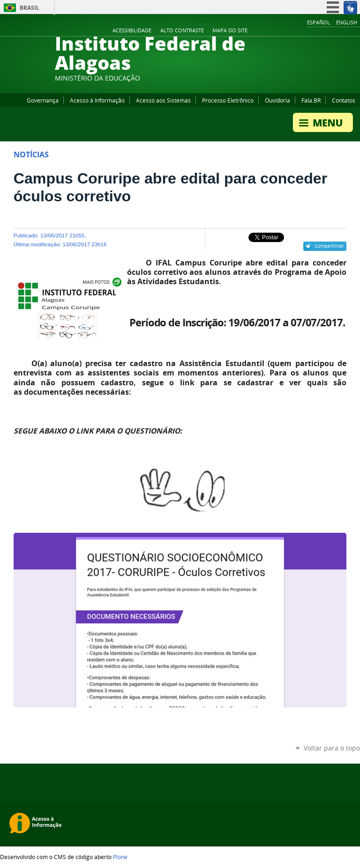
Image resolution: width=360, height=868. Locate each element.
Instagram (332, 31)
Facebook (308, 31)
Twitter (344, 31)
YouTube (320, 31)
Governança (43, 100)
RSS (355, 31)
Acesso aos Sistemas (163, 100)
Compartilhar (329, 246)
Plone (120, 857)
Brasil (30, 8)
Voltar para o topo (332, 748)
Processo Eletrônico (228, 100)
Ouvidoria (277, 100)
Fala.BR (311, 100)
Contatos (344, 100)
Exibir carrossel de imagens (101, 282)
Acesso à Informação (97, 100)
